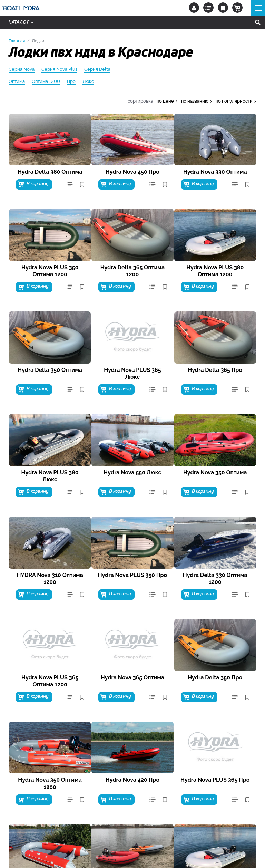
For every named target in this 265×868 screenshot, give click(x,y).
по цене (165, 101)
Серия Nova (22, 69)
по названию (195, 101)
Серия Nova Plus (59, 69)
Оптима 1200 (46, 81)
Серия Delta (97, 69)
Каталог (21, 22)
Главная (17, 41)
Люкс (88, 81)
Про (71, 81)
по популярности (234, 101)
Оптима (17, 81)
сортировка (140, 101)
